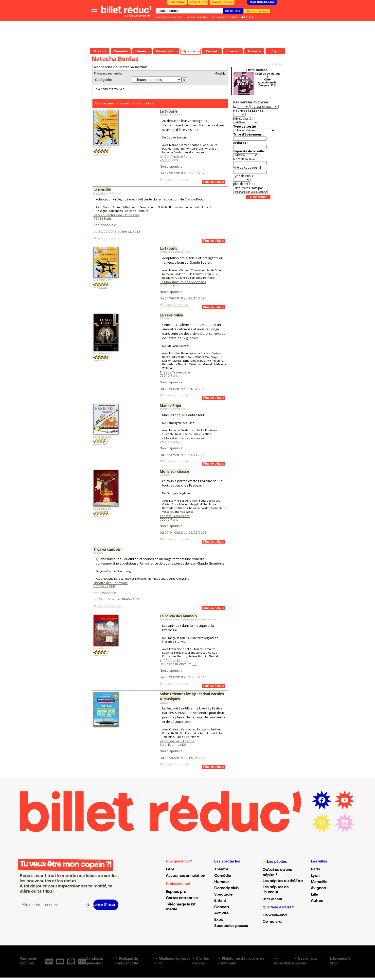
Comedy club (226, 888)
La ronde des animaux (179, 616)
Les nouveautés (196, 17)
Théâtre (164, 115)
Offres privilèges (257, 11)
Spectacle (223, 895)
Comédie (165, 319)
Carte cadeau (223, 2)
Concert (164, 702)
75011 (165, 160)
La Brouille (169, 111)
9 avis (102, 361)
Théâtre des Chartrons (111, 583)
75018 (98, 218)
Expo (219, 920)
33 (112, 586)
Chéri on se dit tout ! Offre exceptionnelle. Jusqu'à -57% (267, 79)
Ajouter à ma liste (176, 180)
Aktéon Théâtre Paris (176, 157)
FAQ (170, 870)
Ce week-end (275, 916)
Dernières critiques (224, 17)
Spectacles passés (231, 926)
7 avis (102, 516)
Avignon (318, 888)
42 (183, 745)
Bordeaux (101, 586)
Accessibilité (284, 964)
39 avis (103, 155)
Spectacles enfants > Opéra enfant (179, 619)
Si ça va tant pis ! (108, 549)
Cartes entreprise (182, 898)
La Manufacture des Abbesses (116, 215)
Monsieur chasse (174, 471)
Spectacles (100, 193)
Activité (221, 914)
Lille (314, 895)
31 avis (103, 656)
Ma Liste (247, 17)
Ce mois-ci (272, 922)
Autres (317, 901)
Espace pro (176, 892)
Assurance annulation (186, 876)
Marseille (319, 882)
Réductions (198, 2)
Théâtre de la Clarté (175, 661)
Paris (315, 870)
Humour (222, 882)
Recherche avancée (169, 17)
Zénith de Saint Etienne (177, 741)
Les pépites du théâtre (283, 881)
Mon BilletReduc (262, 2)
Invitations (177, 2)
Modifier (221, 74)
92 (195, 664)
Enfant (220, 901)
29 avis (103, 444)
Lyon (315, 876)
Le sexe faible (171, 315)
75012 (165, 375)
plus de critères (244, 184)
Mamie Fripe (170, 405)
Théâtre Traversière (175, 372)
